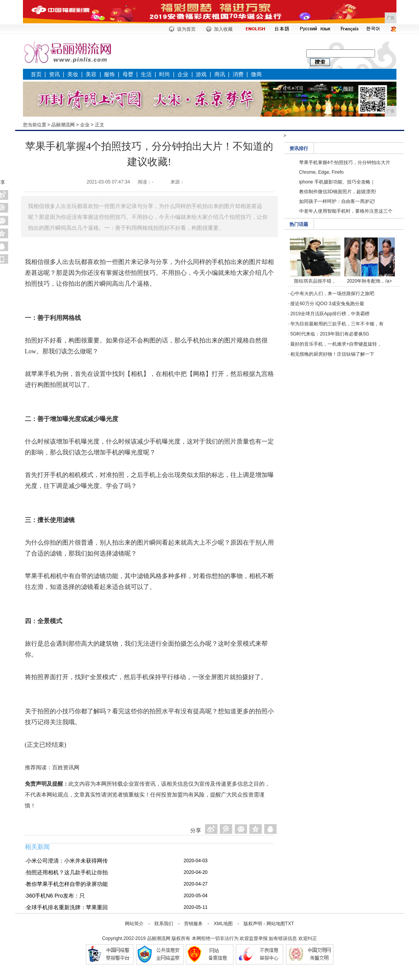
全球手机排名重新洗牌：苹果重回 (67, 907)
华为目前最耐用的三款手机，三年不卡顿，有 (337, 324)
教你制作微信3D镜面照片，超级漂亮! (338, 192)
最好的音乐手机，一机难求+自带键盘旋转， (336, 344)
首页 (36, 74)
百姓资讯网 (66, 767)
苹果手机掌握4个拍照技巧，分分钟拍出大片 (345, 162)
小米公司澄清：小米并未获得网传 (67, 861)
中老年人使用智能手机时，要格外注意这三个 (346, 211)
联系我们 (164, 924)
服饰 (109, 74)
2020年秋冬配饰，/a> (370, 281)
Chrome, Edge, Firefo (322, 172)
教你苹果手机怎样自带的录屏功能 (67, 884)
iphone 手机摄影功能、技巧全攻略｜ (337, 182)
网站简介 (134, 924)
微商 (256, 74)
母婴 (128, 74)
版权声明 (253, 924)
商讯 (220, 74)
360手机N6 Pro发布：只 (55, 896)
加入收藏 (223, 29)
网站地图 (276, 924)
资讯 (54, 74)
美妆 (73, 74)
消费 (238, 74)
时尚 (165, 74)
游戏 (201, 74)
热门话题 (299, 224)
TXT (290, 924)
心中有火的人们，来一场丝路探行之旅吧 (332, 293)
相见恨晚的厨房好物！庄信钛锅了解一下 (332, 354)
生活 (146, 74)
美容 (91, 74)
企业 (183, 74)
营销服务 (193, 924)
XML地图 (223, 924)
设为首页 (186, 29)
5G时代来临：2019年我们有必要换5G (330, 334)
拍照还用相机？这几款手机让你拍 (67, 872)
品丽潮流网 (63, 125)
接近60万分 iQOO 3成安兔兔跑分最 (327, 304)
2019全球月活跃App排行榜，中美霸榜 (330, 314)
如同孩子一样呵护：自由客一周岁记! (337, 201)
